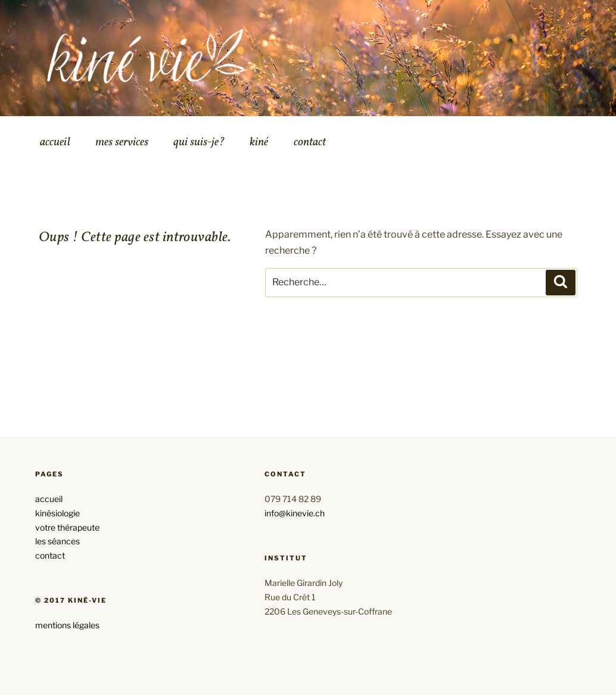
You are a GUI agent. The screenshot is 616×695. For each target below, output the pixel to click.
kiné (259, 142)
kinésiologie (57, 513)
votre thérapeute (67, 527)
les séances (57, 541)
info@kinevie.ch (295, 513)
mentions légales (67, 625)
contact (310, 142)
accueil (55, 142)
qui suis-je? (199, 142)
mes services (122, 142)
